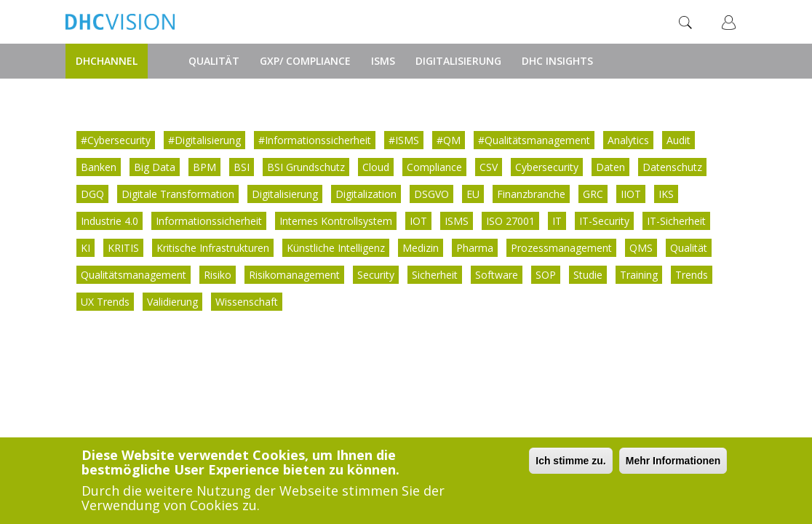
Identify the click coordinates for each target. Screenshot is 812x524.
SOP (546, 275)
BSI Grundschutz (306, 167)
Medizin (421, 248)
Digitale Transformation (178, 194)
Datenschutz (672, 167)
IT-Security (604, 221)
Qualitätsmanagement (134, 275)
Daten (610, 167)
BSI (242, 167)
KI (85, 248)
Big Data (155, 167)
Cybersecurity (547, 167)
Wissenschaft (247, 302)
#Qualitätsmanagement (534, 140)
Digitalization (366, 194)
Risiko (218, 275)
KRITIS (123, 248)
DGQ (92, 194)
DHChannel (107, 61)
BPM (204, 167)
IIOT (631, 194)
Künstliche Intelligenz (336, 248)
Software (497, 275)
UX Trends (105, 302)
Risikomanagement (294, 275)
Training (639, 275)
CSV (489, 167)
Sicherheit (435, 275)
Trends (692, 275)
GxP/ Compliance (305, 61)
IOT (418, 221)
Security (376, 275)
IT (557, 221)
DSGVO (431, 194)
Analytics (628, 140)
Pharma (475, 248)
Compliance (434, 167)
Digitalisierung (458, 61)
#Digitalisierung (204, 140)
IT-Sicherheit (676, 221)
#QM (449, 140)
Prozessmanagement (561, 248)
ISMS (383, 61)
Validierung (172, 302)
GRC (593, 194)
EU (473, 194)
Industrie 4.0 (110, 221)
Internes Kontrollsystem (336, 221)
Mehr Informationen (673, 461)
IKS (666, 194)
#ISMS (404, 140)
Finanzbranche (531, 194)
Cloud (376, 167)
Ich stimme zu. (570, 461)
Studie (588, 275)
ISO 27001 (510, 221)
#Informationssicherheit (315, 140)
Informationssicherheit (209, 221)
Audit (678, 140)
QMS (641, 248)
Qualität (214, 61)
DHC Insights (557, 61)
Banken (99, 167)
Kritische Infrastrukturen (213, 248)
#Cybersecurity (116, 140)
